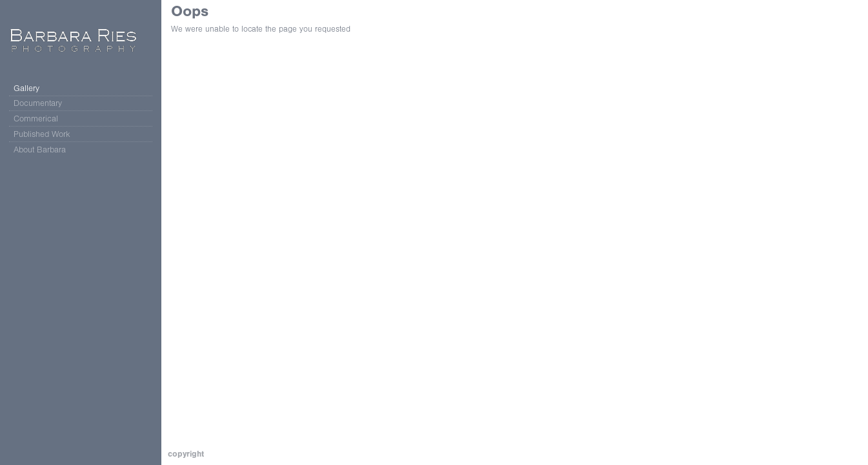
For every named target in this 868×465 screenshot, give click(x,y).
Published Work (42, 134)
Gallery (26, 88)
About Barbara (40, 150)
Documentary (44, 103)
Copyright (186, 454)
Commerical (42, 119)
